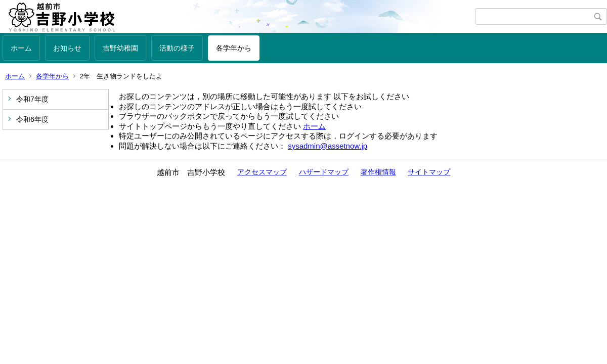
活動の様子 (177, 48)
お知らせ (67, 48)
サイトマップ (429, 172)
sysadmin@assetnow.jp (328, 146)
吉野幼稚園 (120, 48)
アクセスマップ (262, 172)
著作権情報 (378, 172)
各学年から (234, 48)
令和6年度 (32, 119)
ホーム (21, 48)
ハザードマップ (324, 172)
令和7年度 (32, 99)
